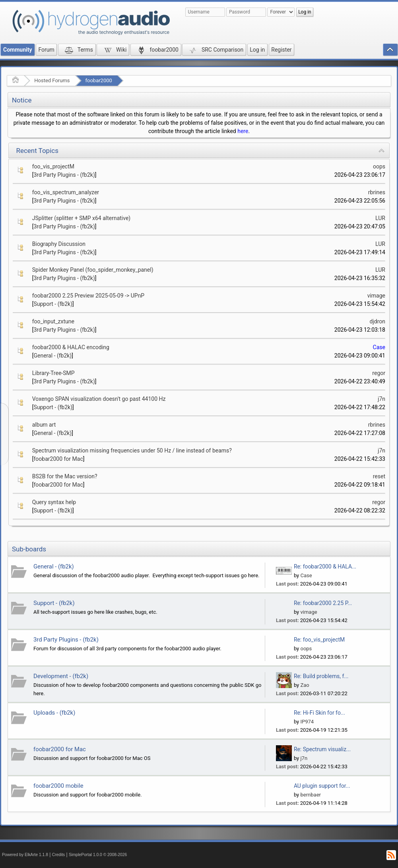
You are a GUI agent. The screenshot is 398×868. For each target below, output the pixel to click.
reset (379, 476)
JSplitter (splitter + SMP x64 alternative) (82, 218)
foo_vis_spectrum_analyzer (66, 192)
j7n (381, 399)
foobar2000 (99, 80)
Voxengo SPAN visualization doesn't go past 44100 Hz (99, 399)
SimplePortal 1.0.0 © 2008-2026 (98, 855)
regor (379, 373)
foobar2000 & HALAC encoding (71, 347)
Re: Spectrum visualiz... (322, 749)
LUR (380, 218)
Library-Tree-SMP (53, 373)
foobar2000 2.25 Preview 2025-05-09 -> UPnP (88, 296)
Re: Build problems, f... (321, 676)
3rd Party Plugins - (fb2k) (64, 175)
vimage (376, 296)
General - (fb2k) (52, 356)
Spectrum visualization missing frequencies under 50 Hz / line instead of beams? (132, 450)
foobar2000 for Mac (58, 459)
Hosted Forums (52, 80)
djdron (378, 321)
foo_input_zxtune (53, 321)
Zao (305, 685)
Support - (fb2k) (53, 304)
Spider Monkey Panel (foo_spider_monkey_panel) (93, 270)
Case (379, 347)
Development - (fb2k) (61, 676)
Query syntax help (54, 502)
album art (44, 425)
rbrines (377, 192)
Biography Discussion (59, 244)
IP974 (307, 722)
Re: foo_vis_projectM (319, 640)
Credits (59, 855)
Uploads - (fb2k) (54, 713)
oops (379, 166)
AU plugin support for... (322, 786)
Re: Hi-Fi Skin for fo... (319, 713)
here (243, 131)
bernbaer (310, 795)
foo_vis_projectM (53, 166)
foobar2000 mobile (58, 786)
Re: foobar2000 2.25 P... (323, 603)
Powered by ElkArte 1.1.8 (25, 855)
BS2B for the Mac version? (65, 476)
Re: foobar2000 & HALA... (325, 566)
